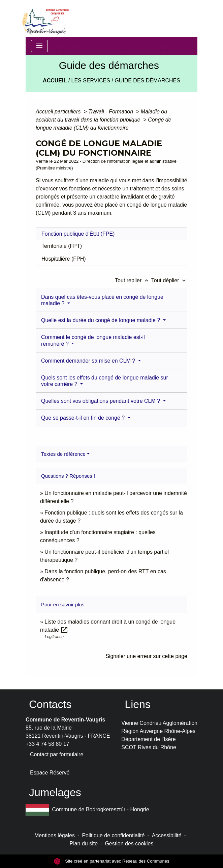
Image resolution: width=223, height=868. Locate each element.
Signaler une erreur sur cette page (146, 656)
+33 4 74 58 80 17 (47, 744)
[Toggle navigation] (39, 46)
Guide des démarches (147, 81)
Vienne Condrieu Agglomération (159, 723)
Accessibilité (167, 835)
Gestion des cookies (129, 844)
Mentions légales (55, 835)
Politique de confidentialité (113, 835)
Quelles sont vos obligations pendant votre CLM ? (101, 401)
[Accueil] (45, 19)
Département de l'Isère (148, 739)
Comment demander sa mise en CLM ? (89, 361)
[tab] (112, 234)
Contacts (50, 704)
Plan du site (84, 844)
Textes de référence (63, 454)
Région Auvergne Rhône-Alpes (158, 731)
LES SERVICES (91, 81)
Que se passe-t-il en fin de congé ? (84, 418)
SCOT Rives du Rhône (149, 747)
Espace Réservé (50, 773)
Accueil (55, 81)
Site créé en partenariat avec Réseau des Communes (112, 861)
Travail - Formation (112, 112)
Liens (138, 704)
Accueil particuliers (59, 112)
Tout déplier (169, 280)
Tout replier (133, 280)
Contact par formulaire (57, 754)
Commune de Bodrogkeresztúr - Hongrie (87, 810)
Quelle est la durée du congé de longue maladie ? (101, 320)
